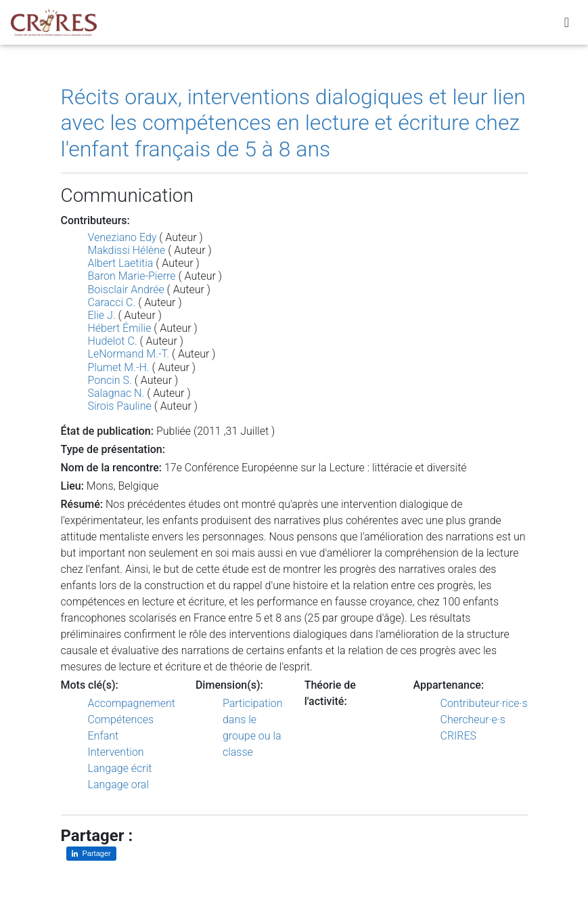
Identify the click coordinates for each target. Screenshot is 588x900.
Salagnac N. (116, 393)
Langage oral (119, 785)
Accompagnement (132, 703)
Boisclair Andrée (126, 290)
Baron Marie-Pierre (132, 276)
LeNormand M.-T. (129, 354)
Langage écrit (120, 768)
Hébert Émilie (120, 328)
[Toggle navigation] (567, 25)
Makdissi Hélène (127, 250)
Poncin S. (110, 380)
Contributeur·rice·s (484, 703)
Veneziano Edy (122, 237)
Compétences (121, 720)
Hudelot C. (113, 341)
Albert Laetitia (121, 263)
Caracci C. (112, 302)
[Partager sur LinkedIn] (91, 854)
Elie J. (102, 315)
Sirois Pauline (120, 406)
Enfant (104, 736)
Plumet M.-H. (119, 367)
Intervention (116, 752)
